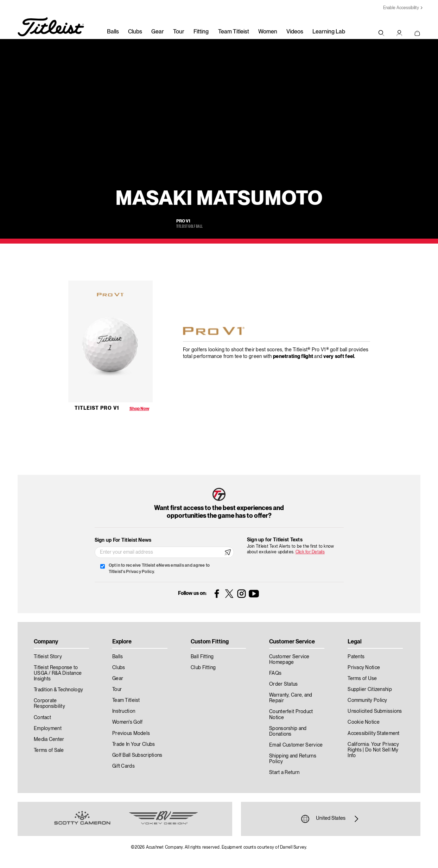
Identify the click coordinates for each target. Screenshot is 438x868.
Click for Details (310, 552)
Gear (158, 32)
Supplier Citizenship (370, 690)
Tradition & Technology (58, 690)
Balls (113, 32)
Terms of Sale (49, 750)
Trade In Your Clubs (134, 744)
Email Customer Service (296, 745)
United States (331, 819)
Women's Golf (127, 722)
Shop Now (139, 409)
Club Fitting (203, 668)
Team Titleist (234, 32)
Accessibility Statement (373, 734)
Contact (42, 718)
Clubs (135, 32)
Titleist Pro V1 (97, 408)
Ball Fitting (202, 657)
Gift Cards (123, 766)
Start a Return (284, 773)
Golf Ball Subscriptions (137, 755)
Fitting (201, 32)
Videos (295, 32)
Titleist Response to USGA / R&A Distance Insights (58, 673)
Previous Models (131, 734)
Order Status (283, 684)
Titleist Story (48, 657)
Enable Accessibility (401, 8)
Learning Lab (329, 32)
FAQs (275, 673)
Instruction (124, 711)
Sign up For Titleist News (123, 540)
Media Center (49, 740)
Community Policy (367, 700)
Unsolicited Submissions (375, 711)
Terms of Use (362, 679)
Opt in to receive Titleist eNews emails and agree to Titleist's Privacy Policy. (159, 569)
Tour (179, 32)
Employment (48, 729)
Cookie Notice (364, 722)
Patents (356, 657)
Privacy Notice (364, 668)
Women (268, 32)
